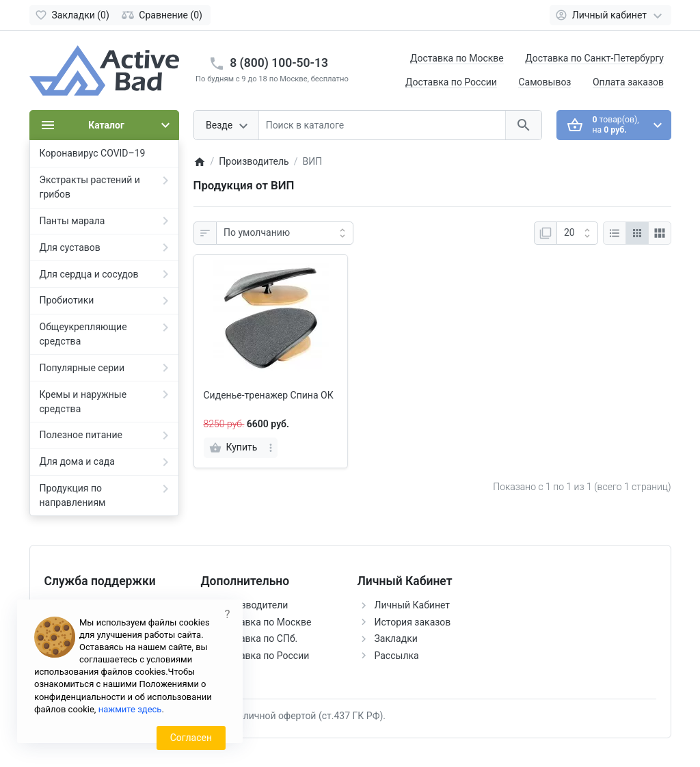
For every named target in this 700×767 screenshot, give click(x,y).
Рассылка (397, 656)
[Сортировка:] (285, 233)
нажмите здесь (130, 709)
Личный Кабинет (413, 605)
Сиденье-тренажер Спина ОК (269, 395)
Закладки (396, 638)
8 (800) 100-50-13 (279, 63)
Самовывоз (544, 82)
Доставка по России (451, 82)
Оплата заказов (628, 82)
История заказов (413, 622)
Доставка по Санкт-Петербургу (594, 58)
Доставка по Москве (457, 58)
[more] (271, 448)
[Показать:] (577, 233)
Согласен (191, 738)
